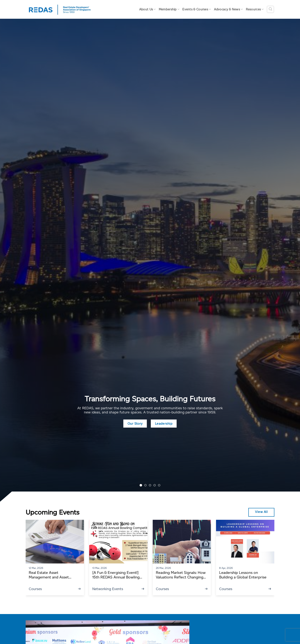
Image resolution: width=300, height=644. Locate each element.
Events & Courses (197, 9)
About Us (147, 9)
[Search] (270, 9)
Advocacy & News (228, 9)
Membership (169, 9)
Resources (255, 9)
